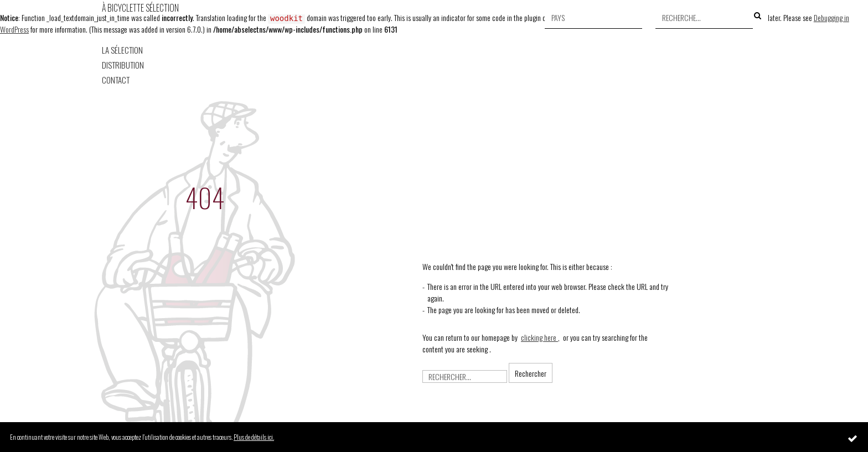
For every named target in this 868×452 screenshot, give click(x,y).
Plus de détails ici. (254, 437)
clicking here (539, 337)
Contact (116, 80)
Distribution (123, 65)
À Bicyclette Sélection (140, 8)
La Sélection (122, 50)
